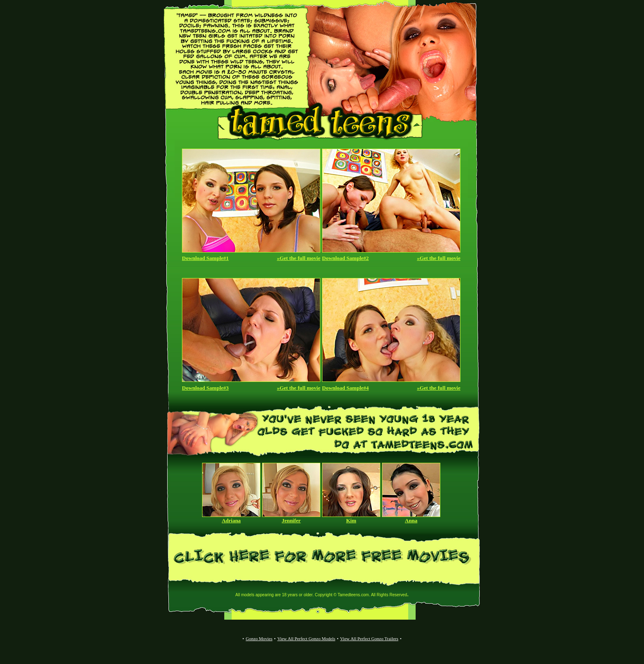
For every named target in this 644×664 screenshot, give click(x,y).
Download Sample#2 (345, 258)
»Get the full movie (299, 258)
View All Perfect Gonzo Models (306, 639)
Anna (411, 520)
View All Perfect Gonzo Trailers (369, 639)
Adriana (231, 520)
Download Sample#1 (205, 258)
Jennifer (291, 520)
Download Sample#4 (345, 388)
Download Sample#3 (205, 388)
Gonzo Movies (259, 639)
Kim (351, 520)
